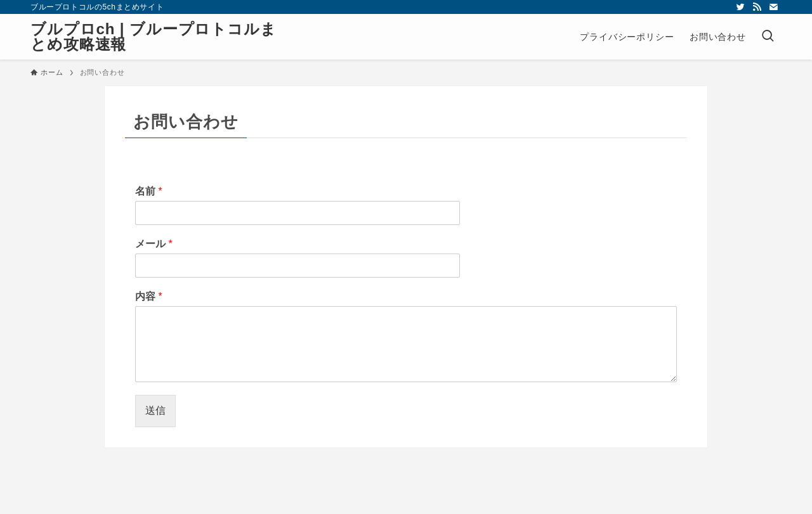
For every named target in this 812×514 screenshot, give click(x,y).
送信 (155, 410)
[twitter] (740, 7)
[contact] (773, 7)
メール (154, 244)
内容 (149, 296)
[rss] (757, 7)
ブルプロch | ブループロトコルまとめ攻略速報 (154, 37)
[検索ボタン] (768, 37)
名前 (149, 191)
